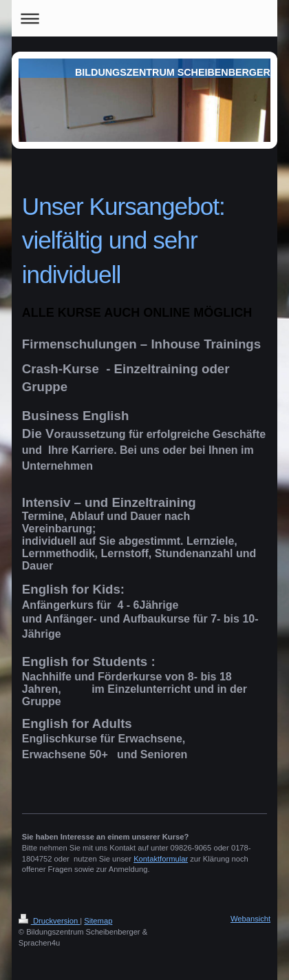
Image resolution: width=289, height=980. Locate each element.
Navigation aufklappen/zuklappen (144, 18)
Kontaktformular (161, 859)
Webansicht (250, 919)
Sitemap (98, 921)
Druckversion (50, 921)
